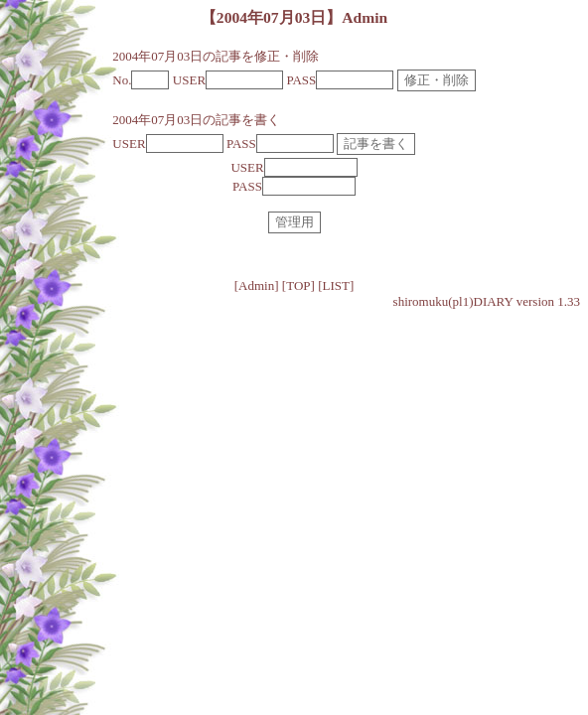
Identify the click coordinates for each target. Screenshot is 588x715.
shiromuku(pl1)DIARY (453, 301)
